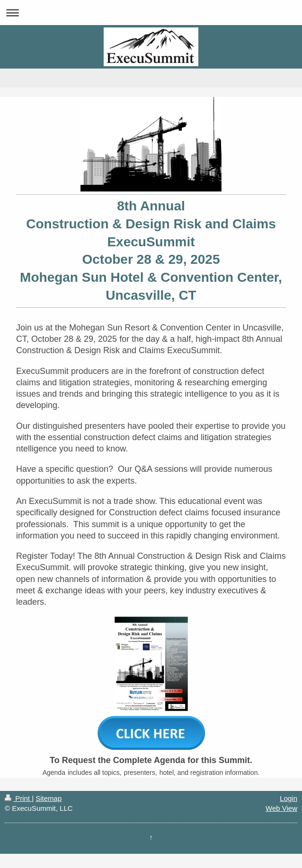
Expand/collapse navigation (151, 13)
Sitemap (49, 798)
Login (289, 798)
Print (18, 798)
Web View (281, 808)
